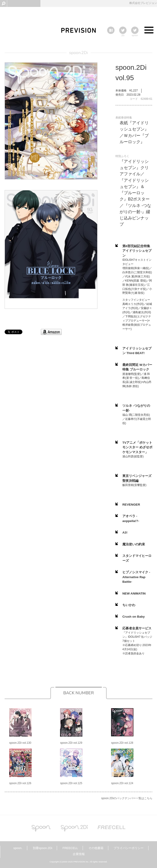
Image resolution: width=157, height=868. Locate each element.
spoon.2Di (79, 53)
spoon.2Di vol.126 (20, 783)
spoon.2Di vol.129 (71, 743)
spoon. (18, 848)
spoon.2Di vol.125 (71, 783)
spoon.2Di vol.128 (122, 743)
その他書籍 (96, 848)
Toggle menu (149, 31)
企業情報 (79, 854)
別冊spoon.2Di (43, 848)
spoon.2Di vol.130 (20, 743)
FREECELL (70, 848)
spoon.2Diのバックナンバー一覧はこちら (127, 798)
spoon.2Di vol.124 (122, 783)
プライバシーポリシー (129, 848)
